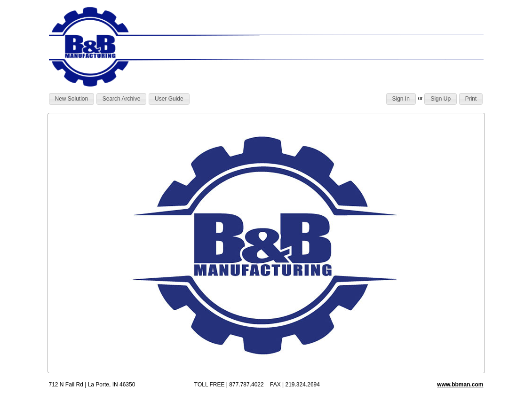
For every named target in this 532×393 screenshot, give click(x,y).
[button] (72, 99)
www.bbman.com (460, 385)
